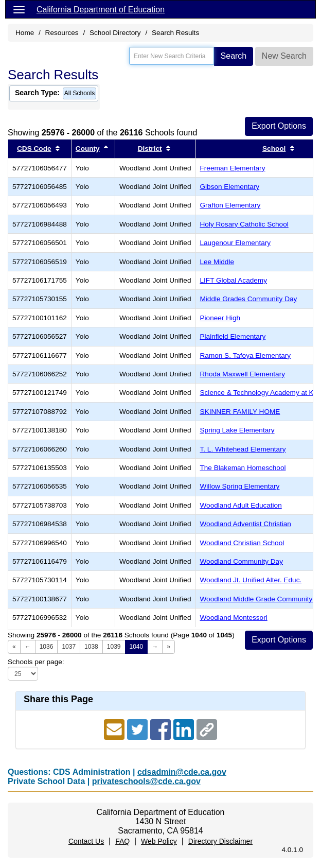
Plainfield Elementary (233, 336)
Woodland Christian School (242, 543)
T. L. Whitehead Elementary (243, 449)
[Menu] (19, 9)
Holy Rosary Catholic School (244, 224)
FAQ (122, 841)
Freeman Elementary (233, 168)
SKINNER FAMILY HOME (240, 412)
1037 (69, 647)
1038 (91, 647)
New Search (284, 56)
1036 (47, 647)
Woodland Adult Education (241, 505)
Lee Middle (217, 262)
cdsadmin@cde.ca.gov (182, 772)
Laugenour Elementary (236, 243)
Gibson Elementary (230, 187)
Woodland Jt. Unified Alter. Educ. (251, 580)
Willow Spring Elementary (240, 486)
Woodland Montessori (234, 618)
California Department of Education (101, 10)
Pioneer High (220, 318)
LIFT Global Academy (234, 280)
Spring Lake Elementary (237, 430)
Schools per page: (36, 662)
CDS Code (34, 149)
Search (234, 56)
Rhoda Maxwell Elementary (243, 374)
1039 (114, 647)
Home (25, 33)
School (274, 149)
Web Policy (159, 841)
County (88, 149)
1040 (137, 647)
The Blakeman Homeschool (243, 468)
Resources (62, 33)
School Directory (115, 33)
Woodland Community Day (242, 561)
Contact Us (86, 841)
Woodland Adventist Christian (246, 524)
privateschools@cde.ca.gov (146, 781)
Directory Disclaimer (220, 841)
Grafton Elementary (230, 205)
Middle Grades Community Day (249, 299)
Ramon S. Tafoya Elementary (246, 355)
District (150, 149)
